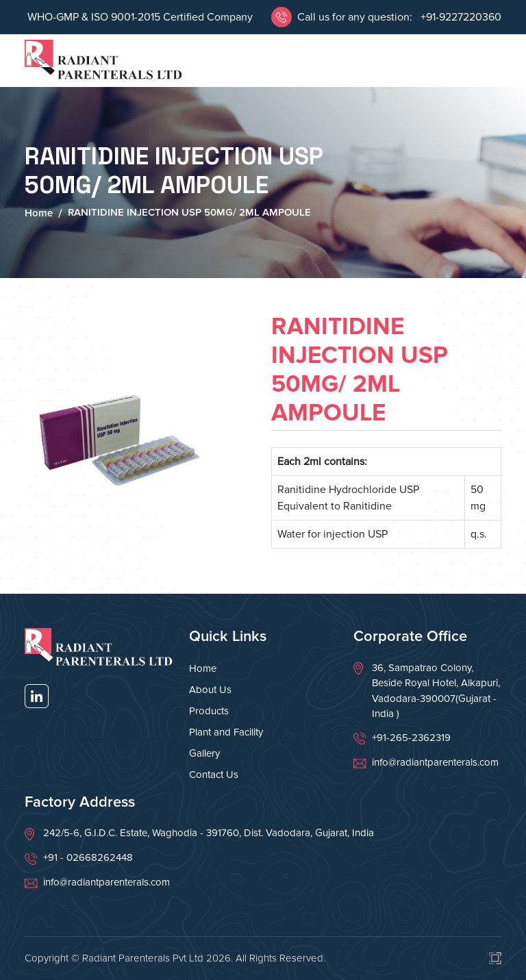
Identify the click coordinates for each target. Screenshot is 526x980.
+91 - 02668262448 (88, 857)
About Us (210, 690)
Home (39, 213)
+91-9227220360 (460, 17)
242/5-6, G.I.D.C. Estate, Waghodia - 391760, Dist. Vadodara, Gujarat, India (209, 833)
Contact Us (214, 775)
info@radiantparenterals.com (435, 762)
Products (209, 711)
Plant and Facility (226, 732)
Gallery (204, 753)
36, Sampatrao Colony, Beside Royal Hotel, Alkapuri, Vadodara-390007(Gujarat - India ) (436, 691)
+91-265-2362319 (411, 738)
